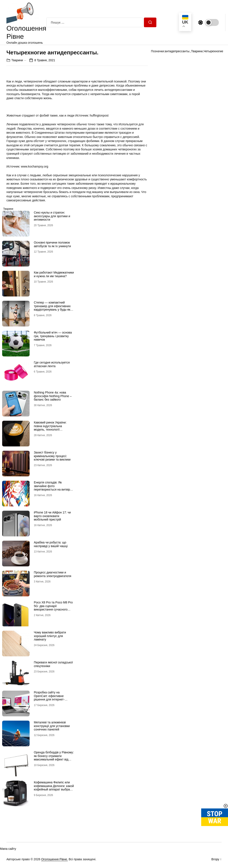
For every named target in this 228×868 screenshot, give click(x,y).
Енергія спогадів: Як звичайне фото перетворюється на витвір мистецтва (52, 488)
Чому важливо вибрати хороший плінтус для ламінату (50, 636)
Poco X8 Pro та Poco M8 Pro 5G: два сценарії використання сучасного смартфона (53, 608)
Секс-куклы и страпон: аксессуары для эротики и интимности (52, 216)
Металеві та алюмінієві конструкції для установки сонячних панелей (52, 726)
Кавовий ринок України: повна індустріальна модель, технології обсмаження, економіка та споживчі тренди (52, 430)
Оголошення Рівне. (55, 859)
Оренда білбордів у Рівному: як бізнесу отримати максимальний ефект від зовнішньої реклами (54, 758)
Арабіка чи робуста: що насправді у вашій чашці (51, 544)
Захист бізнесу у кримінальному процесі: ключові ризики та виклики (52, 456)
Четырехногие (213, 51)
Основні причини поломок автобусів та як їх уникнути (52, 244)
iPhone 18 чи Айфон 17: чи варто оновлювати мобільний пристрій (52, 516)
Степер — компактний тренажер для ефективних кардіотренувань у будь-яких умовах (54, 308)
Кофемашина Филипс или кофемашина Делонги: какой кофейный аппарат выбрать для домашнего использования (54, 789)
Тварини (17, 60)
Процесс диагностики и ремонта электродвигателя (53, 574)
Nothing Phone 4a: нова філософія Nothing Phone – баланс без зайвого (53, 396)
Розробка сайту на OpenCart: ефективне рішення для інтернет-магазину (49, 698)
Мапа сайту (8, 849)
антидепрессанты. (177, 51)
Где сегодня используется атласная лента (52, 364)
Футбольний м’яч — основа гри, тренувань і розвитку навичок (53, 336)
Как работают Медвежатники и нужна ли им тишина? (54, 274)
